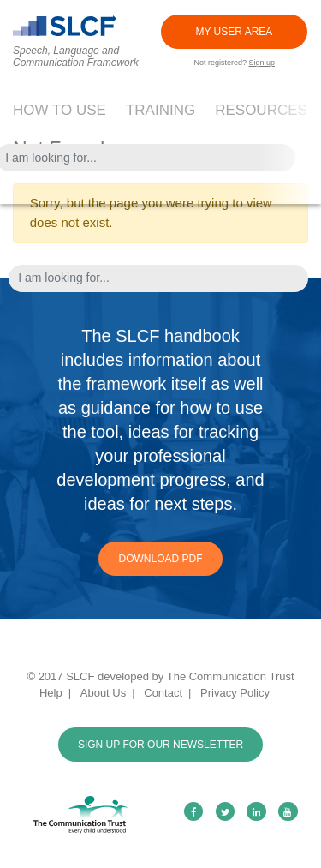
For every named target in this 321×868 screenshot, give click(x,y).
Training (160, 110)
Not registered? (234, 63)
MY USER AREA (235, 32)
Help (51, 693)
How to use (59, 110)
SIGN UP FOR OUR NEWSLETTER (160, 745)
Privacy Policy (235, 693)
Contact (163, 693)
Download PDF (160, 559)
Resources (261, 110)
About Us (103, 693)
